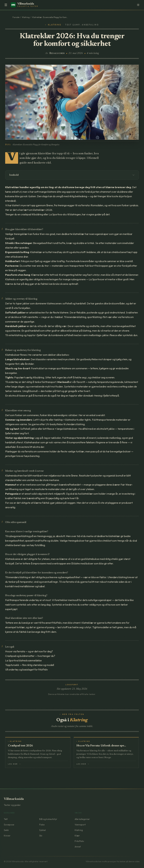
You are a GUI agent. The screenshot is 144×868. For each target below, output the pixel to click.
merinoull (73, 600)
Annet (78, 847)
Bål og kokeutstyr (48, 819)
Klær (77, 836)
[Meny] (6, 5)
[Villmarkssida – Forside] (25, 5)
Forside (16, 17)
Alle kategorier (82, 819)
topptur (31, 335)
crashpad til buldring (32, 214)
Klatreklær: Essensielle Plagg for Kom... (50, 17)
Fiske (42, 825)
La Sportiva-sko (58, 214)
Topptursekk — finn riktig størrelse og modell (30, 665)
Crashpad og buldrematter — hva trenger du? (30, 656)
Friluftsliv (79, 841)
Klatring (26, 17)
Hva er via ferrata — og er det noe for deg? (29, 651)
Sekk (6, 830)
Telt (6, 819)
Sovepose (9, 825)
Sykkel (43, 830)
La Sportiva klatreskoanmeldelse (23, 660)
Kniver (7, 836)
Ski (41, 836)
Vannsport (80, 825)
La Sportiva (95, 279)
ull (87, 438)
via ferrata (83, 205)
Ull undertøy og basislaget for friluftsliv (27, 669)
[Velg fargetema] (138, 5)
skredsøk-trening (93, 396)
